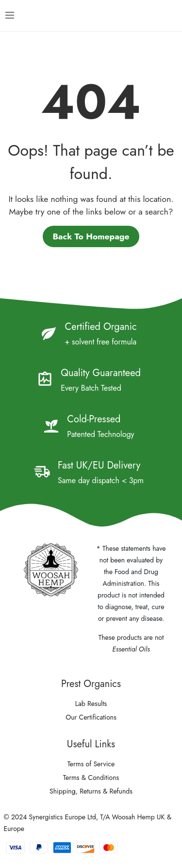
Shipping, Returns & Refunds (91, 791)
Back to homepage (91, 236)
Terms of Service (91, 764)
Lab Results (91, 704)
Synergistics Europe (57, 817)
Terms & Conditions (91, 778)
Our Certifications (91, 717)
